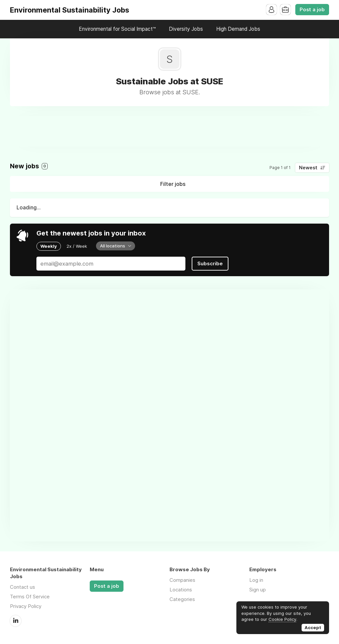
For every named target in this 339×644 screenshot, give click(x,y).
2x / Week (77, 246)
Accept (313, 627)
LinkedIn (16, 621)
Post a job (312, 10)
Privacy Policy (26, 606)
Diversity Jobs (186, 29)
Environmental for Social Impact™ (117, 29)
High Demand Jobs (238, 29)
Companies (182, 580)
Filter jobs (173, 184)
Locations (181, 590)
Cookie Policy (282, 619)
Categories (182, 599)
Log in (256, 580)
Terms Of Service (30, 597)
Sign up (258, 590)
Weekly (49, 246)
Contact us (23, 587)
